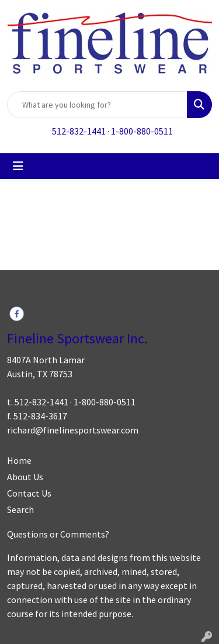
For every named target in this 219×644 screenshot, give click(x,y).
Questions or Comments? (58, 534)
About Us (25, 477)
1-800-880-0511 (142, 131)
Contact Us (29, 493)
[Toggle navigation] (18, 166)
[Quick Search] (97, 105)
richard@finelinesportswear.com (73, 430)
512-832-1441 (79, 131)
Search (20, 509)
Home (19, 460)
